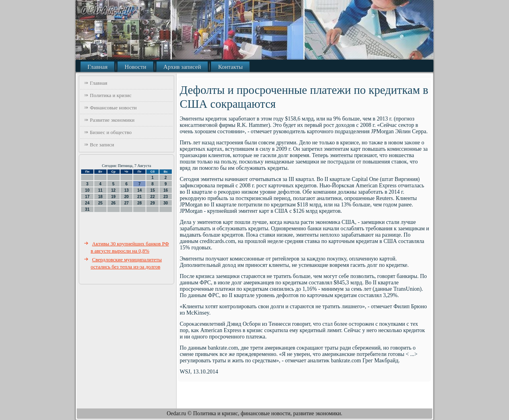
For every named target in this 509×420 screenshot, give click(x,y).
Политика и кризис (111, 95)
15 (153, 190)
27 (126, 203)
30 (166, 203)
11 (100, 190)
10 (87, 190)
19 (114, 197)
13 (126, 190)
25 (100, 203)
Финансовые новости (113, 108)
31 (87, 209)
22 (153, 197)
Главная (97, 67)
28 (139, 203)
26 (114, 203)
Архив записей (182, 67)
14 (139, 190)
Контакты (230, 67)
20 (126, 197)
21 (139, 197)
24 (87, 203)
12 (114, 190)
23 (166, 197)
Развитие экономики (112, 120)
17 (87, 197)
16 (166, 190)
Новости (135, 67)
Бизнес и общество (111, 132)
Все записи (102, 145)
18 (100, 197)
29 (153, 203)
